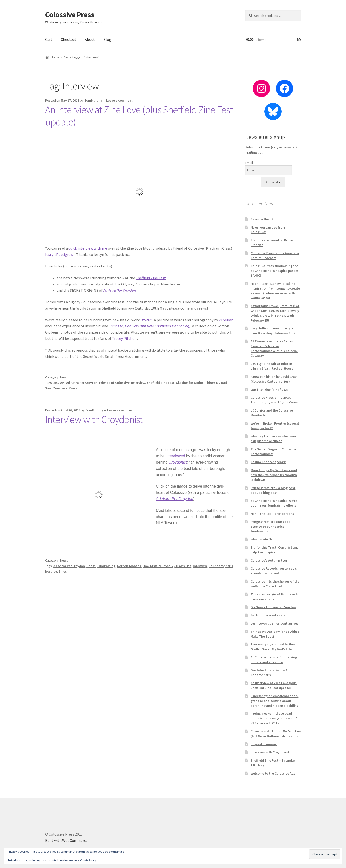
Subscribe (273, 182)
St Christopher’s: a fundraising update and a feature (274, 660)
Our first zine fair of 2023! (270, 390)
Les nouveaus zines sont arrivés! (275, 623)
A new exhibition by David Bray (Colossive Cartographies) (274, 379)
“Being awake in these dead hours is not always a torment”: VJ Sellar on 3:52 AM (275, 718)
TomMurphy (93, 100)
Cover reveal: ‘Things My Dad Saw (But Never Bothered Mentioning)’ (276, 734)
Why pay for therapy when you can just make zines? (273, 439)
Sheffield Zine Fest (151, 278)
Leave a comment (119, 100)
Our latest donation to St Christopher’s (270, 673)
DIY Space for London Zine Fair (273, 607)
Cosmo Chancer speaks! (268, 462)
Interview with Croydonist (94, 419)
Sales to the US (262, 219)
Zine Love (60, 388)
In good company (264, 744)
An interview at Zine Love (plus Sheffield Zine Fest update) (139, 116)
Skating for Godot (190, 383)
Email (249, 163)
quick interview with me (88, 248)
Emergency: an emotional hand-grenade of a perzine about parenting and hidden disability (275, 701)
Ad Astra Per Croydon (82, 383)
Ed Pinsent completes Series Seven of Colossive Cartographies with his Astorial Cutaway (274, 348)
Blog (107, 39)
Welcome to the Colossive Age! (273, 773)
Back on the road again (268, 615)
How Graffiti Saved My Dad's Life (167, 566)
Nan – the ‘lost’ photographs (272, 514)
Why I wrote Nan (263, 539)
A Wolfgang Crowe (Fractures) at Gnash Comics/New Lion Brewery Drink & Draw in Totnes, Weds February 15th (275, 313)
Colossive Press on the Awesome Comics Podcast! (275, 255)
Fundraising (106, 566)
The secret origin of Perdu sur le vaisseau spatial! (275, 597)
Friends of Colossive (114, 383)
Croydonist (178, 462)
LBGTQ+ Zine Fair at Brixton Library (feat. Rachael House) (273, 366)
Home (55, 57)
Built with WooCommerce (66, 840)
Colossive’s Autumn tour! (269, 560)
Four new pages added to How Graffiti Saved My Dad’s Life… (273, 647)
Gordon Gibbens (129, 566)
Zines (73, 388)
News (64, 377)
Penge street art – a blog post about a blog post (273, 490)
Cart (49, 39)
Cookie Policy (88, 860)
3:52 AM (59, 383)
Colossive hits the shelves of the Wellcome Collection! (275, 584)
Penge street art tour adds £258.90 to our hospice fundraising (270, 527)
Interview (138, 383)
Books (91, 566)
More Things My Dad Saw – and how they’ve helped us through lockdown (274, 475)
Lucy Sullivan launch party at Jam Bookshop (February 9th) (273, 331)
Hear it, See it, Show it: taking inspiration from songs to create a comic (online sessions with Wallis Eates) (275, 291)
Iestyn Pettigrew (59, 254)
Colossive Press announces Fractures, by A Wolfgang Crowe (274, 400)
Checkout (69, 39)
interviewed (175, 456)
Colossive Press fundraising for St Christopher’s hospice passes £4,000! (275, 271)
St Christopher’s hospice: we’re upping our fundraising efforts (274, 503)
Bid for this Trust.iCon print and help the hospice (275, 550)
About (90, 39)
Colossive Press (70, 15)
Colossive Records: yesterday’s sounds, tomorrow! (274, 571)
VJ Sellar (226, 320)
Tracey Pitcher (124, 338)
